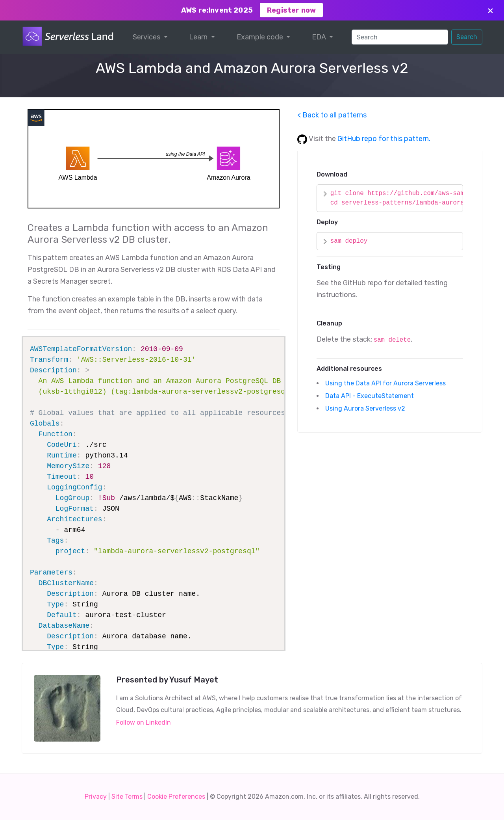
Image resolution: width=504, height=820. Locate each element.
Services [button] (147, 37)
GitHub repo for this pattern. (384, 139)
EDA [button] (320, 37)
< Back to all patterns (332, 115)
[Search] (400, 37)
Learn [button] (199, 37)
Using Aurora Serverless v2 (366, 408)
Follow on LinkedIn (144, 722)
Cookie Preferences (176, 797)
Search (467, 37)
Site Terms (127, 797)
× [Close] (490, 10)
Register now (291, 10)
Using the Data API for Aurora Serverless (386, 383)
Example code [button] (261, 37)
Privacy (96, 797)
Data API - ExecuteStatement (370, 396)
